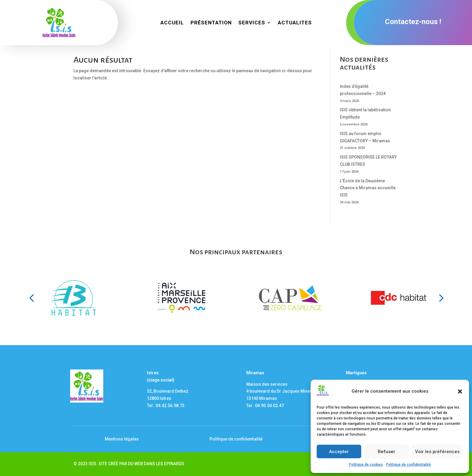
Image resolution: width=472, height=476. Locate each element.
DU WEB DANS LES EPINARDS (156, 464)
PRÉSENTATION (211, 23)
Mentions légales (122, 439)
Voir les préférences (437, 452)
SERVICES (252, 23)
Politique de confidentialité (408, 465)
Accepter (339, 452)
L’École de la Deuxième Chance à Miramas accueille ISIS (368, 188)
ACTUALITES (295, 23)
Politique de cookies (366, 465)
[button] (460, 391)
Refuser (387, 452)
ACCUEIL (172, 23)
